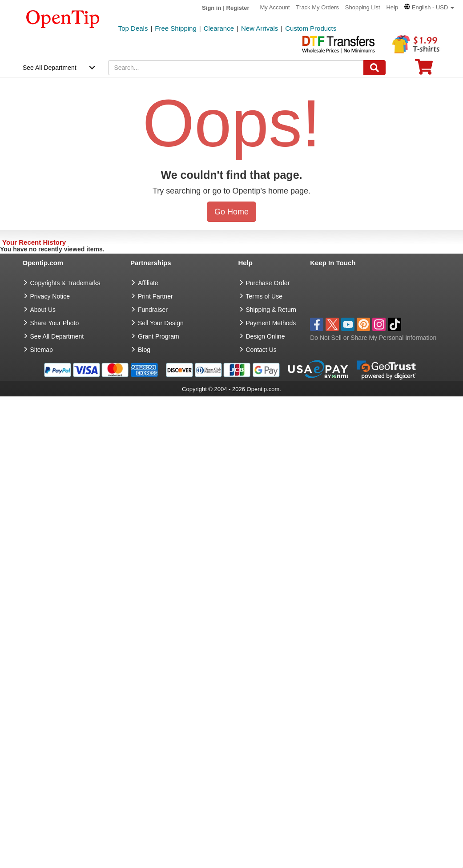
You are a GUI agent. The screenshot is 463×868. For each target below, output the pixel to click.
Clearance (219, 28)
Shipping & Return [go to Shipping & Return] (271, 310)
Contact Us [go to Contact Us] (261, 350)
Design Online (266, 336)
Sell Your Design (161, 323)
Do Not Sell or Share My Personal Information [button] (373, 338)
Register (238, 8)
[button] (429, 7)
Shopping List (363, 7)
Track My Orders (318, 7)
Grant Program (159, 336)
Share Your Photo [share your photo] (55, 323)
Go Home (231, 212)
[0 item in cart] (424, 70)
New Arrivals (260, 28)
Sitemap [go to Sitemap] (42, 350)
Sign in (211, 8)
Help (392, 7)
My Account (275, 7)
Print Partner (155, 296)
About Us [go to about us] (43, 310)
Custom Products (311, 28)
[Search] (374, 68)
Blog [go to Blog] (144, 350)
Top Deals (133, 28)
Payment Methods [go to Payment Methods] (271, 323)
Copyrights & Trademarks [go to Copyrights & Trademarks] (65, 283)
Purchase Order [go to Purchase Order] (268, 283)
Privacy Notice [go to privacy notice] (50, 296)
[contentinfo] (63, 18)
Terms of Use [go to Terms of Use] (264, 296)
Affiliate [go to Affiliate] (148, 283)
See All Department (50, 68)
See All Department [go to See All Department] (57, 336)
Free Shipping (175, 28)
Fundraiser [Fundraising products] (153, 310)
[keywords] (236, 68)
